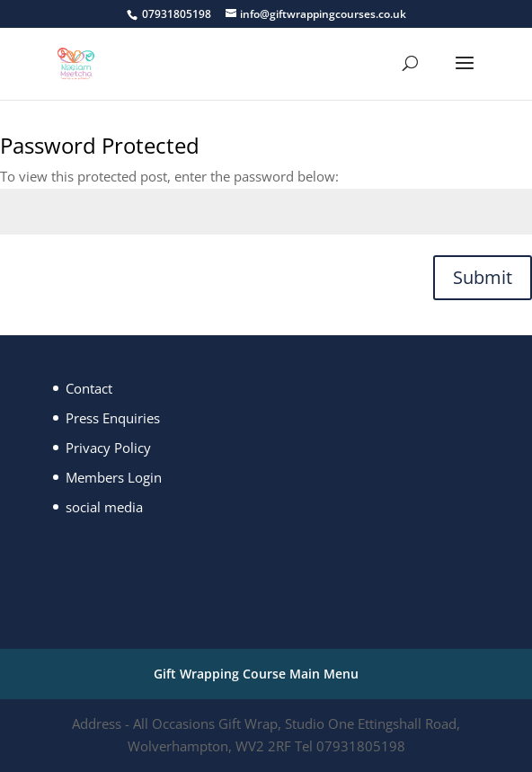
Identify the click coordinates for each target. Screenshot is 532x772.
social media (104, 507)
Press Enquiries (113, 418)
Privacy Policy (108, 448)
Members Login (114, 477)
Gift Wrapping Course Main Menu (256, 674)
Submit (483, 277)
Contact (89, 388)
